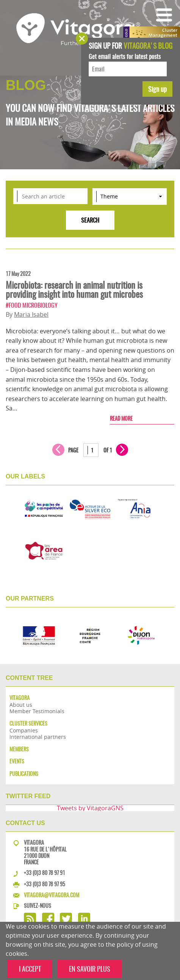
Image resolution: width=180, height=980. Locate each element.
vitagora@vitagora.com (52, 895)
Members (19, 749)
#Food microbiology (32, 305)
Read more (121, 418)
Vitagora (20, 698)
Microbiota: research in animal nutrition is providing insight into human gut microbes (74, 290)
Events (17, 761)
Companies (24, 730)
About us (21, 705)
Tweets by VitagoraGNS (90, 808)
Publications (24, 774)
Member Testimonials (37, 711)
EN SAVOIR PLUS (90, 969)
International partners (38, 737)
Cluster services (28, 724)
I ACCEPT (30, 969)
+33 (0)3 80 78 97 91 (45, 873)
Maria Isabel (31, 314)
